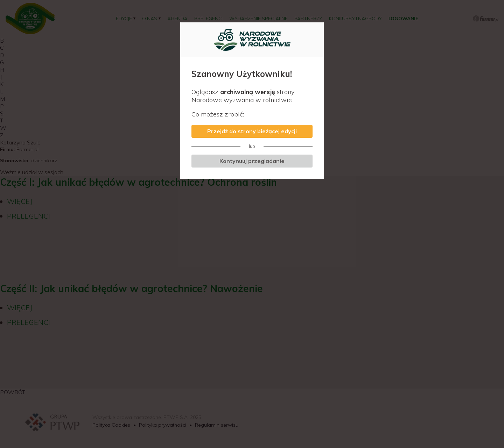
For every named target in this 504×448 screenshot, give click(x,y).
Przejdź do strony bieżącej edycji (252, 131)
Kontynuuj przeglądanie (252, 161)
